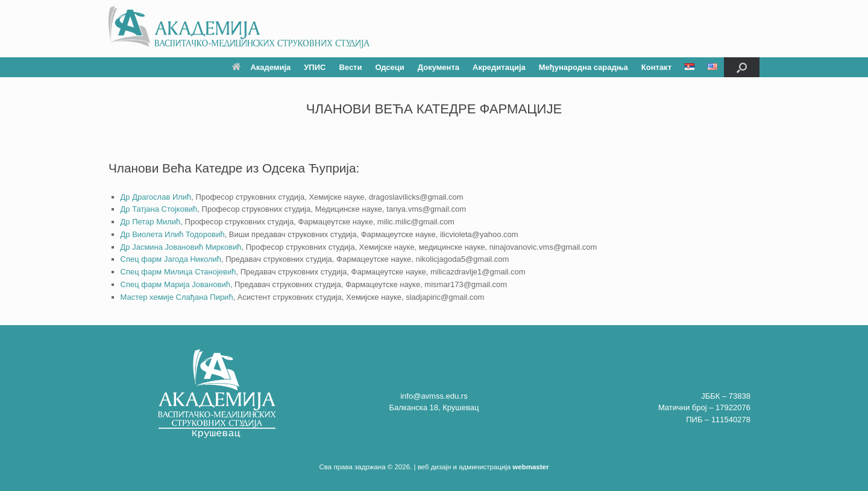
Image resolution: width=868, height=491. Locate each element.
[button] (742, 67)
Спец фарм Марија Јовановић (175, 284)
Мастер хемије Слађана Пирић (177, 297)
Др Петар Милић (151, 222)
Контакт (656, 67)
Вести (350, 67)
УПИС (315, 67)
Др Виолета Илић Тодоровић (173, 234)
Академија (261, 67)
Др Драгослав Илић (156, 197)
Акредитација (499, 67)
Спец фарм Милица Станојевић (178, 272)
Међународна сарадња (583, 67)
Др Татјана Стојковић (159, 209)
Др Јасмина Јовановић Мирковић (181, 247)
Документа (439, 67)
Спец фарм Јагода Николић (171, 259)
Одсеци (389, 67)
